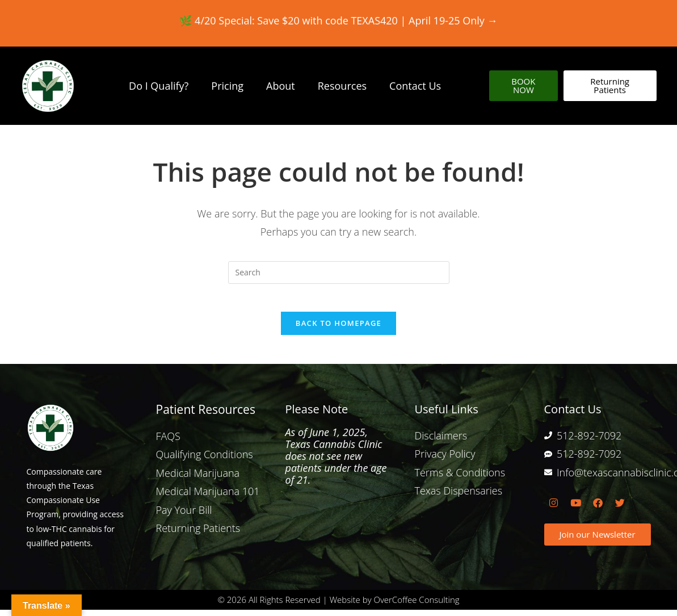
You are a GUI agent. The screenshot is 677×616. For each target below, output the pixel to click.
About (281, 86)
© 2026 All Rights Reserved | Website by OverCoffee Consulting (338, 606)
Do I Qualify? (159, 86)
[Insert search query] (339, 273)
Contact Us (415, 86)
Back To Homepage (338, 330)
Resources (342, 86)
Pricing (227, 86)
